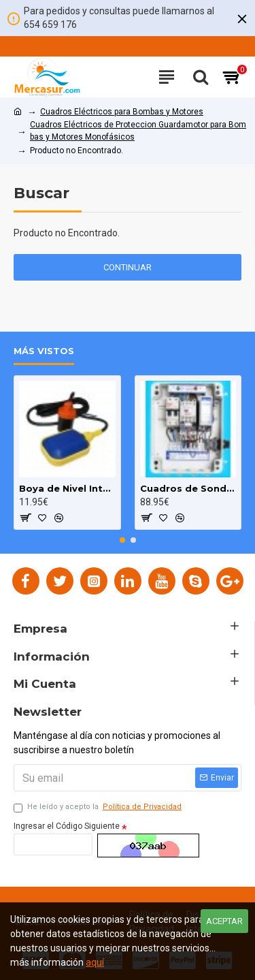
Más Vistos (44, 351)
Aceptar (224, 921)
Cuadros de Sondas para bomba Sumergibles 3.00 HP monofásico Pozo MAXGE (188, 488)
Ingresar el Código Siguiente (67, 826)
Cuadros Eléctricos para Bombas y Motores (122, 112)
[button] (122, 540)
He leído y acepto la (99, 807)
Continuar (128, 267)
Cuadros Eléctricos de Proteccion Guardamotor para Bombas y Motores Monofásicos (138, 131)
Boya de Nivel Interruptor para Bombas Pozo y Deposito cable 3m (67, 488)
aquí (95, 962)
